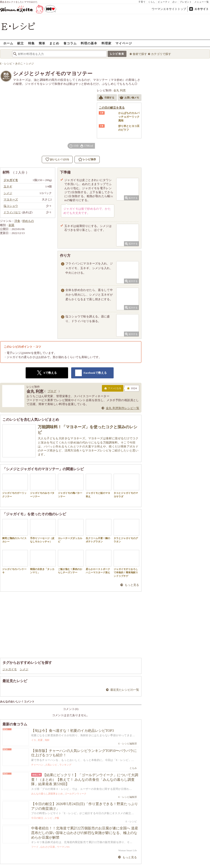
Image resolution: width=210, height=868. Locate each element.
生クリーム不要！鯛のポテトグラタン (99, 531)
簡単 (42, 43)
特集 (31, 43)
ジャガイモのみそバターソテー (43, 486)
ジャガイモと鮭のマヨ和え (99, 486)
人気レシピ (51, 765)
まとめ (54, 43)
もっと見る (132, 585)
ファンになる (113, 389)
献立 (21, 43)
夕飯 (57, 818)
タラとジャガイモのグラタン (126, 531)
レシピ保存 (89, 159)
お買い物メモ (129, 98)
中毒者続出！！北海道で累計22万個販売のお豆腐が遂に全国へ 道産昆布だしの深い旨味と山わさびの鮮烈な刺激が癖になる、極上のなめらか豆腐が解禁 (85, 833)
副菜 (11, 225)
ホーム (8, 43)
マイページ (124, 43)
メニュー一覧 (202, 2)
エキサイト (201, 9)
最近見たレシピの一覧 (125, 690)
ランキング (65, 765)
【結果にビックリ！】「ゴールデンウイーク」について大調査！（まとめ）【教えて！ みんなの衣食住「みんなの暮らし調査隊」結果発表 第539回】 (85, 780)
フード (35, 847)
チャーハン (37, 765)
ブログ (52, 391)
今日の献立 (37, 818)
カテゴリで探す (161, 54)
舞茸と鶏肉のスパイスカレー (15, 531)
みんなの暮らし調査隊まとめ (47, 794)
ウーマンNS (63, 847)
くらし (152, 2)
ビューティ (164, 2)
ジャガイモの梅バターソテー (71, 486)
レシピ (49, 818)
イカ (34, 740)
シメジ (24, 669)
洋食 (17, 221)
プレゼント (186, 2)
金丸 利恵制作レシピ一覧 (123, 408)
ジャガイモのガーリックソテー (15, 486)
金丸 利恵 (120, 90)
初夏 (40, 740)
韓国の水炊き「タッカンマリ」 (43, 562)
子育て (142, 2)
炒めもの (28, 221)
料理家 (106, 43)
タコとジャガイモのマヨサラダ (126, 486)
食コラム (70, 43)
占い (175, 2)
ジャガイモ (10, 669)
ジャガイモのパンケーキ (15, 562)
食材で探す (140, 54)
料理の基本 (89, 43)
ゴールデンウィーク (75, 794)
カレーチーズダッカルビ (71, 531)
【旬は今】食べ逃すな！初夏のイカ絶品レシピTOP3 (73, 731)
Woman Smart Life (128, 850)
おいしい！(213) (59, 159)
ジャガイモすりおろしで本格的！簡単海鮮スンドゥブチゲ (126, 564)
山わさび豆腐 (48, 847)
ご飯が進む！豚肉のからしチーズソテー (71, 562)
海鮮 (47, 740)
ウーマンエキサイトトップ (169, 9)
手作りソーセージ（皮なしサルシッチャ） (43, 531)
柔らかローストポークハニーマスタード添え (99, 562)
